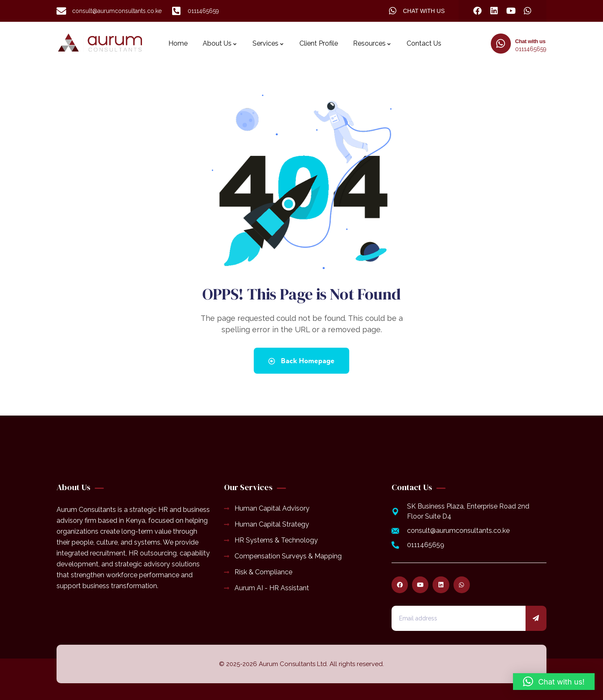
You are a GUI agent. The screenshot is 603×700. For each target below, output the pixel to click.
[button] (554, 682)
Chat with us (530, 41)
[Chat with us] (501, 44)
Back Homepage (301, 361)
